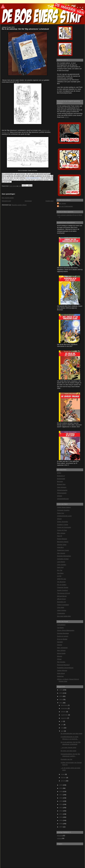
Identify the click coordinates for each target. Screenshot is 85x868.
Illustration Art (61, 602)
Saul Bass (60, 573)
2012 (61, 811)
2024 (61, 693)
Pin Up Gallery (62, 585)
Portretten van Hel (66, 759)
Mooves (60, 656)
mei (62, 728)
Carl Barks (60, 628)
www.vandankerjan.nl (33, 178)
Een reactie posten (8, 198)
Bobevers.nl (61, 476)
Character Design (63, 587)
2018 (61, 791)
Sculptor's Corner (63, 525)
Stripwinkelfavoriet (63, 499)
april (63, 731)
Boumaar (60, 481)
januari (63, 781)
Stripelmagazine (62, 490)
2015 (61, 801)
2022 (61, 700)
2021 (61, 703)
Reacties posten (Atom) (19, 205)
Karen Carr (61, 513)
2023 (61, 696)
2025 (61, 690)
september (65, 715)
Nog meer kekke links (64, 616)
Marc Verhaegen (62, 648)
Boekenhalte (61, 479)
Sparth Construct (62, 590)
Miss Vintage (61, 533)
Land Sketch (61, 562)
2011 (61, 814)
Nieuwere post (6, 201)
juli (62, 721)
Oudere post (49, 201)
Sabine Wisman (62, 670)
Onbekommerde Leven (64, 516)
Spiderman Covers (63, 550)
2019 (61, 788)
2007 (61, 827)
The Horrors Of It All (63, 593)
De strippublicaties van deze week (71, 733)
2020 (61, 785)
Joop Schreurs (62, 487)
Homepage (28, 201)
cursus (59, 838)
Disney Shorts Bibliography (66, 630)
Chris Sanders (62, 565)
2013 (61, 808)
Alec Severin (61, 553)
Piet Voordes (61, 662)
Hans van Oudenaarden (65, 206)
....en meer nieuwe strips (68, 748)
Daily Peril (60, 567)
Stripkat (60, 496)
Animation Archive (63, 559)
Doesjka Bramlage (63, 633)
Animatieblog (61, 625)
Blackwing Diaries (63, 542)
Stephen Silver (62, 545)
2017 (61, 795)
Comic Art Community (64, 527)
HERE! (67, 117)
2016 (61, 798)
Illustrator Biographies (64, 556)
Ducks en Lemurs (63, 636)
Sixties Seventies (63, 522)
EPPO (59, 473)
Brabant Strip (61, 484)
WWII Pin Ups (62, 579)
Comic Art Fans (62, 530)
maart (63, 774)
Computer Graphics (63, 510)
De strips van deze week (68, 751)
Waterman (60, 676)
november (64, 708)
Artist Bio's (60, 547)
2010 (61, 817)
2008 (61, 824)
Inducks (60, 645)
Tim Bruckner (61, 582)
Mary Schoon (61, 650)
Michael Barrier (62, 596)
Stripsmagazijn (62, 493)
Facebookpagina (25, 82)
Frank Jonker (62, 203)
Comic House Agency (64, 507)
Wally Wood (61, 673)
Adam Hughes (62, 610)
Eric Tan (60, 570)
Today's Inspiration (63, 605)
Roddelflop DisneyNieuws (65, 668)
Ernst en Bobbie (62, 639)
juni (62, 725)
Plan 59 (60, 536)
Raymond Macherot (63, 665)
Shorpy (59, 519)
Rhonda (60, 836)
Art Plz (59, 576)
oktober (64, 712)
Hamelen (60, 642)
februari (64, 778)
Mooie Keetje (61, 653)
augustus (64, 718)
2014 (61, 804)
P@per (59, 659)
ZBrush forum (61, 599)
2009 (61, 820)
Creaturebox (61, 613)
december (64, 705)
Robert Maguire (62, 539)
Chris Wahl (61, 607)
